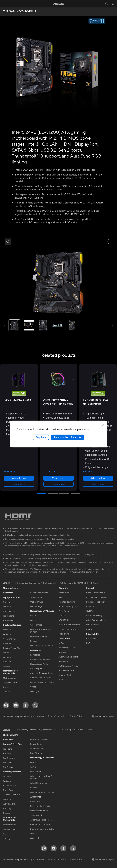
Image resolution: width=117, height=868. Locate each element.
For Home (8, 602)
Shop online (64, 634)
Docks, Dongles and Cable (42, 682)
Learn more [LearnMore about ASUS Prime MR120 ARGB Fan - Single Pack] (58, 484)
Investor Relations (67, 602)
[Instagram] (6, 705)
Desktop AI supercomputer (42, 646)
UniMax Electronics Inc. (69, 629)
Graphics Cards (10, 683)
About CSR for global (68, 607)
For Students (9, 616)
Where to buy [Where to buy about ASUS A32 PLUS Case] (19, 478)
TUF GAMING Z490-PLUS (20, 12)
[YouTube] (16, 705)
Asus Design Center (67, 648)
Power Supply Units (39, 593)
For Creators (9, 611)
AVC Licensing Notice (68, 666)
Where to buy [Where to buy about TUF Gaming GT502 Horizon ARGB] (98, 478)
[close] (103, 424)
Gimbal (33, 687)
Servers (34, 641)
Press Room (64, 611)
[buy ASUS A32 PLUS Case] (17, 400)
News (61, 597)
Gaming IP (35, 691)
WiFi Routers (36, 625)
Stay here (41, 437)
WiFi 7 (33, 616)
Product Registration (96, 602)
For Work (7, 607)
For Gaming (8, 621)
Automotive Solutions (68, 657)
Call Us (89, 611)
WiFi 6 (33, 620)
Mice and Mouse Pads (40, 659)
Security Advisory (94, 616)
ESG (88, 643)
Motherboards (10, 678)
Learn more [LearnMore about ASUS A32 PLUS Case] (19, 484)
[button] (4, 4)
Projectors (8, 634)
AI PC (61, 643)
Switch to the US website (67, 437)
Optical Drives (37, 602)
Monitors (7, 630)
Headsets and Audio (39, 664)
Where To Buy (93, 625)
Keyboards (35, 655)
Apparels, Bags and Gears (42, 673)
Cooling (7, 692)
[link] (59, 4)
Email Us (90, 607)
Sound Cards (36, 597)
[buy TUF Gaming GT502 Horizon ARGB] (98, 402)
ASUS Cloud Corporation (70, 625)
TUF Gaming (65, 583)
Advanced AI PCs (66, 671)
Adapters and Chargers (41, 678)
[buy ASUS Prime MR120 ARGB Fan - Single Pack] (58, 402)
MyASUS (90, 629)
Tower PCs (8, 644)
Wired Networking (38, 637)
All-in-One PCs (10, 639)
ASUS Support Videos (96, 620)
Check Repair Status (96, 593)
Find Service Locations (96, 597)
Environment (92, 639)
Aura (61, 680)
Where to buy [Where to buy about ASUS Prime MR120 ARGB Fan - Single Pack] (58, 478)
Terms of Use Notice (57, 716)
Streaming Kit (36, 669)
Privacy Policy (76, 716)
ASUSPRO (63, 652)
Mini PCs (7, 653)
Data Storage (36, 607)
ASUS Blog (64, 661)
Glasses (6, 666)
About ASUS (64, 593)
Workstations (9, 657)
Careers (62, 616)
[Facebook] (26, 705)
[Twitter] (35, 705)
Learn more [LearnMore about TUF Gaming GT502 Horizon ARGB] (98, 484)
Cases (6, 687)
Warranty (7, 662)
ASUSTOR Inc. (65, 620)
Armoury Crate (65, 675)
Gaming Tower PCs (12, 648)
